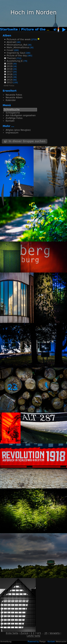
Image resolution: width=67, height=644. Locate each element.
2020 (10, 64)
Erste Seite (12, 633)
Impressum (12, 133)
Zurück (25, 633)
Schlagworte (13, 113)
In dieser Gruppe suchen (27, 141)
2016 (10, 74)
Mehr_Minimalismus (18, 47)
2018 (10, 69)
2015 (10, 77)
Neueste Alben (14, 97)
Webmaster (61, 642)
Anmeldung (6, 642)
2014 (10, 80)
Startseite (9, 29)
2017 (10, 72)
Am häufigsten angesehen (21, 115)
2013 (10, 82)
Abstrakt (11, 42)
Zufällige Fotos (14, 118)
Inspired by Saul (16, 53)
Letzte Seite (34, 636)
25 (46, 633)
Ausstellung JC (15, 61)
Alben (7, 35)
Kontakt (10, 121)
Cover (10, 50)
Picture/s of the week (19, 39)
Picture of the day (37, 29)
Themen (11, 58)
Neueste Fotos (14, 95)
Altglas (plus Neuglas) (18, 130)
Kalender (11, 100)
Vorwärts (55, 633)
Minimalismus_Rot (17, 45)
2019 (10, 66)
